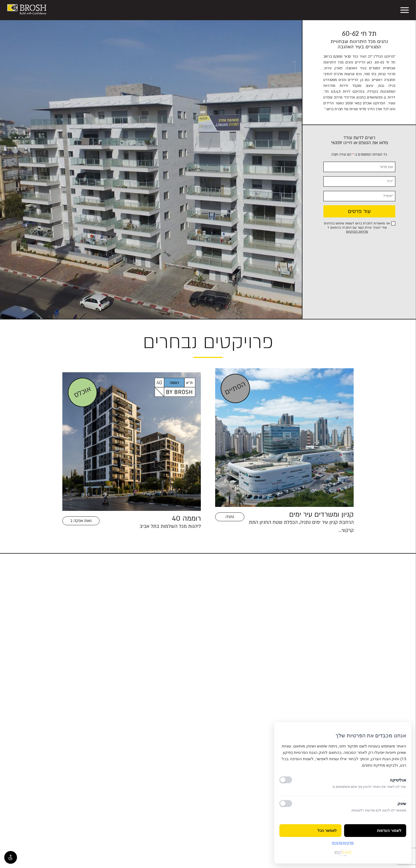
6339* (336, 143)
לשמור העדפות (389, 832)
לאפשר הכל (327, 832)
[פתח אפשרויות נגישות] (11, 857)
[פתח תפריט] (405, 10)
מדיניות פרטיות (343, 843)
